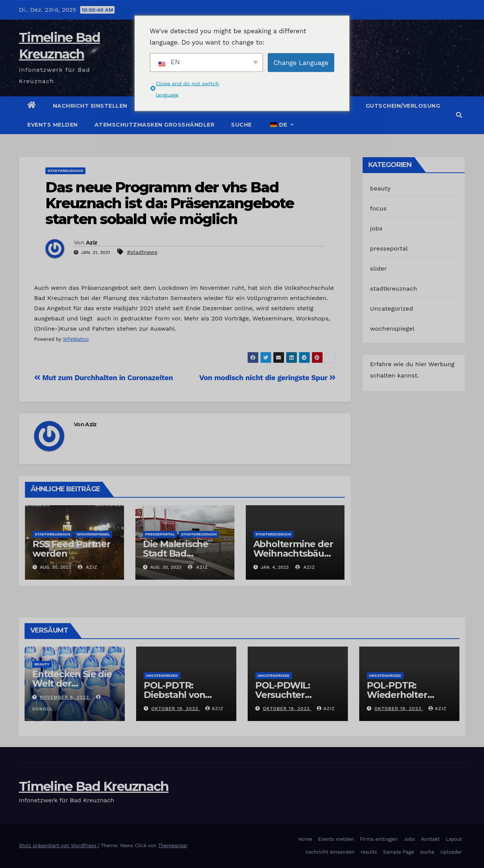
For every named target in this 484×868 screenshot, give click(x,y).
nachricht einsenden (330, 852)
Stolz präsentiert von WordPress (58, 846)
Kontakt (430, 839)
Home (305, 839)
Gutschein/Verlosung (403, 106)
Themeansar (173, 846)
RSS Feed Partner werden (71, 549)
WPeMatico (76, 339)
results (369, 852)
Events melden (53, 125)
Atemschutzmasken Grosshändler (155, 125)
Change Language (301, 62)
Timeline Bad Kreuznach (94, 786)
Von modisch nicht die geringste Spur (267, 378)
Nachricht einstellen (90, 106)
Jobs (410, 839)
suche (241, 125)
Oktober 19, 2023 (176, 709)
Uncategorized (392, 309)
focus (379, 208)
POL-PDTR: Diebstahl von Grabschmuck (175, 695)
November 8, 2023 (65, 697)
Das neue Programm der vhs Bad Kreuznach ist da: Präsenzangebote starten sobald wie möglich (170, 203)
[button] (459, 115)
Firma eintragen (379, 839)
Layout (454, 839)
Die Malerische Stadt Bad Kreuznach (176, 553)
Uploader (451, 852)
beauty (380, 188)
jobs (376, 228)
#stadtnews (142, 252)
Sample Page (399, 852)
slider (379, 268)
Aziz (92, 243)
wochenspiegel (93, 534)
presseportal (160, 534)
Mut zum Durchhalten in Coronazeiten (103, 378)
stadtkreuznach (65, 171)
